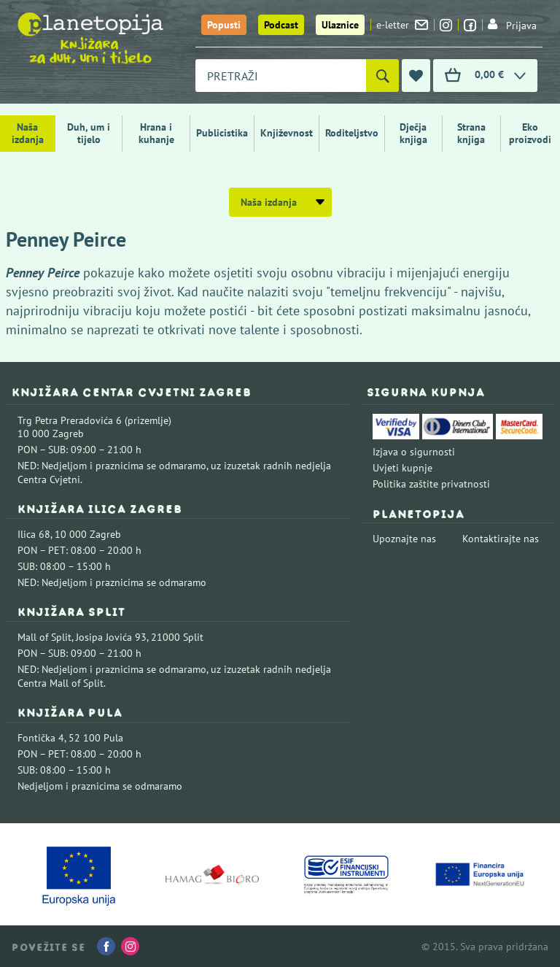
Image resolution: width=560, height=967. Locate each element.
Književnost (287, 133)
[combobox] (281, 76)
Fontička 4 (41, 738)
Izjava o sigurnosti (414, 452)
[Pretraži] (382, 76)
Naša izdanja (28, 133)
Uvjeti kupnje (402, 468)
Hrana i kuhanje (156, 133)
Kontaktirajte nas (501, 539)
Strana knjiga (471, 133)
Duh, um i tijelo (89, 133)
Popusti (224, 25)
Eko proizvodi (530, 133)
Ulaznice (340, 25)
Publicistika (222, 133)
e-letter (402, 25)
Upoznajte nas (404, 539)
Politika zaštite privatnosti (431, 484)
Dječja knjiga (413, 133)
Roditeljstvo (352, 133)
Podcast (281, 25)
